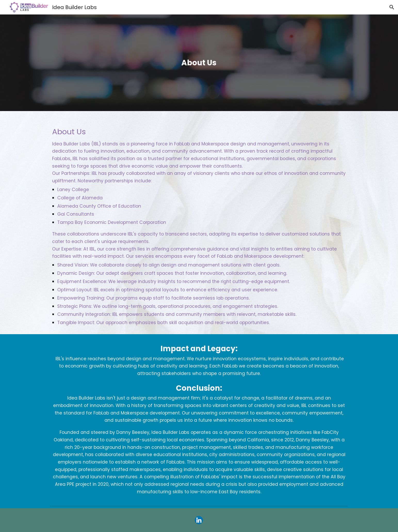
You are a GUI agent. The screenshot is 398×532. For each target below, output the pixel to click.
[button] (392, 7)
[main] (199, 63)
